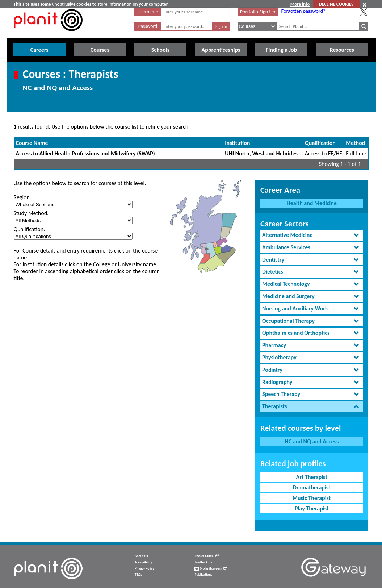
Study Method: (31, 213)
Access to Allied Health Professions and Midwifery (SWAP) (85, 153)
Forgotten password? (303, 11)
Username (148, 12)
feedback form (205, 562)
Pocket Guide (207, 556)
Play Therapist (312, 508)
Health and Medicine (312, 203)
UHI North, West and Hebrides (261, 153)
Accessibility (144, 562)
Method (355, 143)
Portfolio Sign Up (258, 12)
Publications (203, 575)
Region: (23, 197)
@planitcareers (211, 568)
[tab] (312, 235)
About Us (141, 556)
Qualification (320, 143)
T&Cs (138, 575)
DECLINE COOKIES (336, 4)
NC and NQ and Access (312, 441)
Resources (342, 50)
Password (148, 26)
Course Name (32, 143)
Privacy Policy (144, 568)
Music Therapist (312, 498)
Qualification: (30, 229)
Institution (237, 143)
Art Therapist (312, 477)
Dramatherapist (312, 487)
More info (300, 4)
